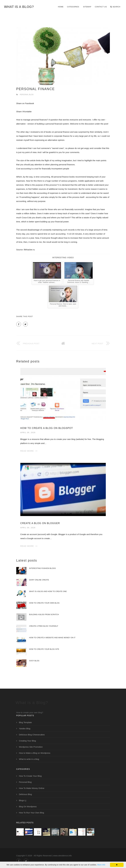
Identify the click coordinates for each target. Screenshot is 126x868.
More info (101, 865)
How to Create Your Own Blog (44, 603)
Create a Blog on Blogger (40, 523)
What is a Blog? (19, 7)
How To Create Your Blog (30, 776)
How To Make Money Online (32, 788)
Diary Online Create (39, 580)
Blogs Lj (23, 800)
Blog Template (25, 722)
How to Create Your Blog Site (44, 649)
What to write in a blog (29, 759)
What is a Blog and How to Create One (48, 591)
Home (61, 7)
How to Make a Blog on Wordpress (35, 753)
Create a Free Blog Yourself (44, 626)
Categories (73, 7)
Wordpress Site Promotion (31, 747)
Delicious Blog (25, 794)
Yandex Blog (25, 728)
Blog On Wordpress (28, 807)
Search (115, 7)
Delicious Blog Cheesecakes (32, 735)
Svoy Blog (34, 661)
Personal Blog (27, 95)
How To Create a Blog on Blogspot (47, 428)
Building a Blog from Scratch (44, 614)
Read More (27, 451)
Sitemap (87, 7)
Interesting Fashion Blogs (42, 568)
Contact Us (101, 7)
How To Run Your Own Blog (32, 813)
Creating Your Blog (27, 741)
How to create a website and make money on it (52, 638)
